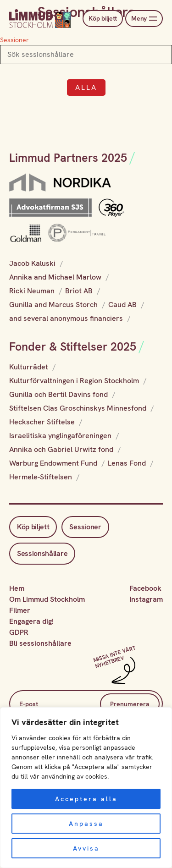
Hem (17, 588)
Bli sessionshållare (40, 643)
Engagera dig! (31, 621)
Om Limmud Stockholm (47, 599)
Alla (86, 87)
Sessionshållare (42, 553)
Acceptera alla (86, 799)
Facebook (145, 588)
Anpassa (86, 824)
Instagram (146, 599)
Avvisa (86, 848)
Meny (144, 19)
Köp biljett (103, 18)
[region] (86, 788)
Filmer (20, 610)
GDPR (19, 632)
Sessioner (14, 40)
